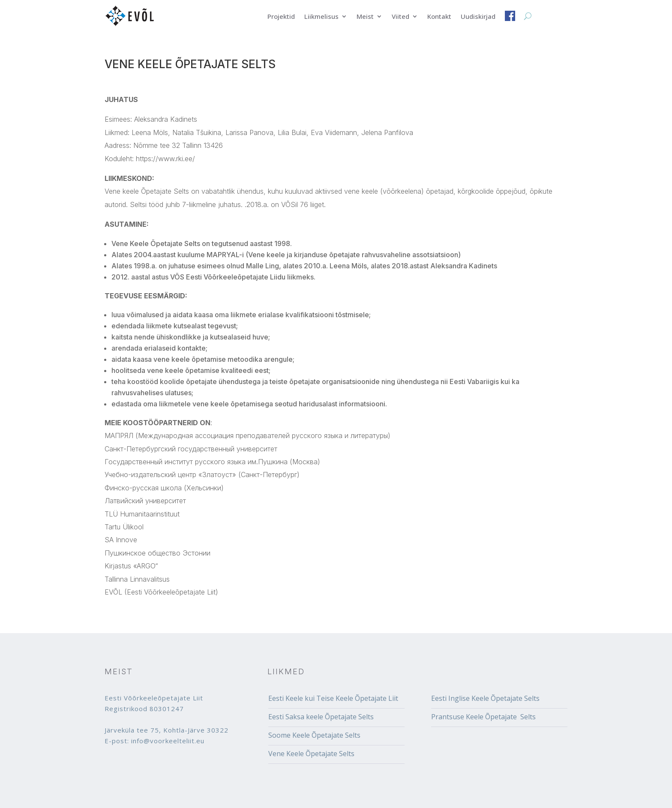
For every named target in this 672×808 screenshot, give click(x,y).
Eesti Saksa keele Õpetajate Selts (321, 717)
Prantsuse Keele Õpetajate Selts (483, 717)
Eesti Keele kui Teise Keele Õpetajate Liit (333, 698)
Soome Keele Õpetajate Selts (314, 735)
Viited (400, 17)
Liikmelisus (321, 17)
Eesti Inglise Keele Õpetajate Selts (485, 698)
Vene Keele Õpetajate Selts (311, 754)
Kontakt (439, 17)
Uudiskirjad (478, 17)
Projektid (281, 17)
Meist (365, 17)
